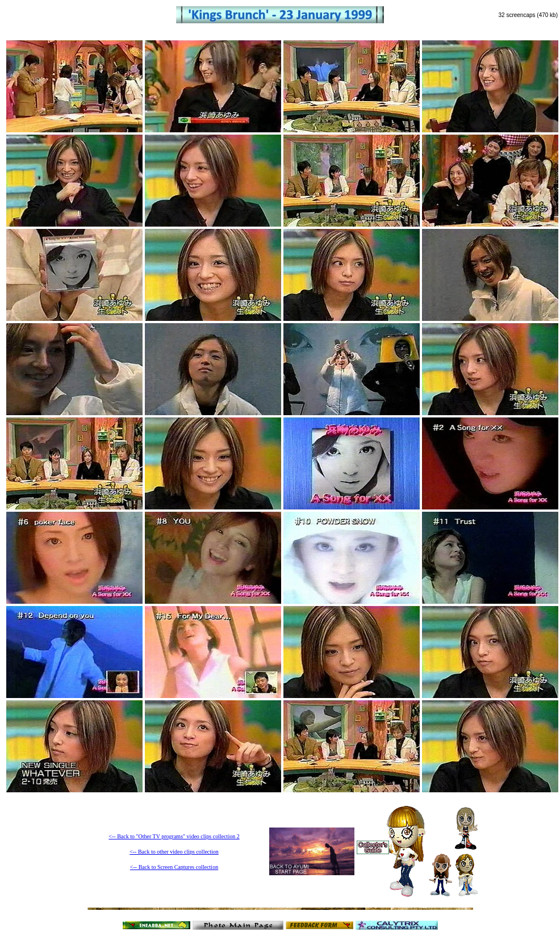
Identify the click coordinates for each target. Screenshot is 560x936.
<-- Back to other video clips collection (174, 852)
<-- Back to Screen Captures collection (174, 867)
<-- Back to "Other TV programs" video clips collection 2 (174, 836)
